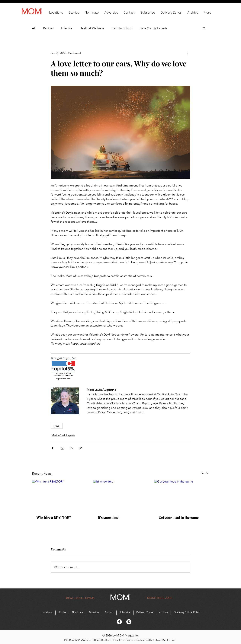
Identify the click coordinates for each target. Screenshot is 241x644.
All (34, 28)
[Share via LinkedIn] (71, 448)
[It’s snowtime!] (121, 495)
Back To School (122, 28)
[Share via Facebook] (53, 448)
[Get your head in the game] (182, 495)
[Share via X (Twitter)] (62, 448)
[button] (56, 12)
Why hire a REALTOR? (54, 518)
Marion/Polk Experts (63, 435)
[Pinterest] (129, 622)
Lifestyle (67, 28)
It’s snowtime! (109, 518)
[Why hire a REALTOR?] (59, 495)
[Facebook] (119, 622)
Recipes (48, 28)
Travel (57, 426)
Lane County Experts (153, 28)
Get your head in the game (179, 518)
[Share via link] (80, 448)
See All (205, 473)
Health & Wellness (92, 28)
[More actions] (188, 53)
